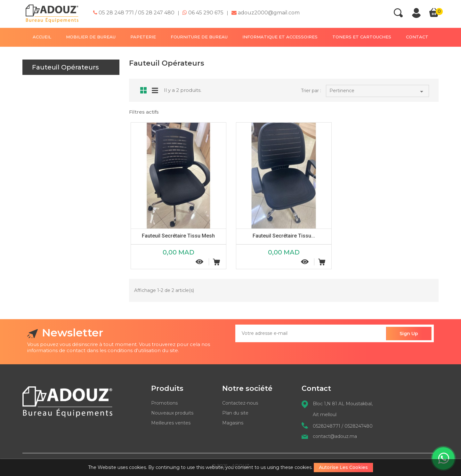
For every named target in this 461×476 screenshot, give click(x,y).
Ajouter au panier (216, 262)
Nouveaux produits (172, 413)
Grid (143, 90)
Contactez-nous (240, 403)
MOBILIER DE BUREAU (91, 37)
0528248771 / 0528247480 (343, 426)
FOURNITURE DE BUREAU (199, 37)
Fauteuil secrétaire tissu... (284, 236)
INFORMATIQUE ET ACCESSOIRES (280, 37)
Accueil (42, 37)
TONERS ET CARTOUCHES (362, 37)
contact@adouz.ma (335, 436)
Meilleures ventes (171, 423)
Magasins (233, 423)
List (155, 90)
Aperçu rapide (200, 262)
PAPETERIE (143, 37)
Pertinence (377, 92)
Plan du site (235, 413)
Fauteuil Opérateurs (65, 67)
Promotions (164, 403)
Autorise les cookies (343, 467)
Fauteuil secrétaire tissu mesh (178, 236)
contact (417, 37)
